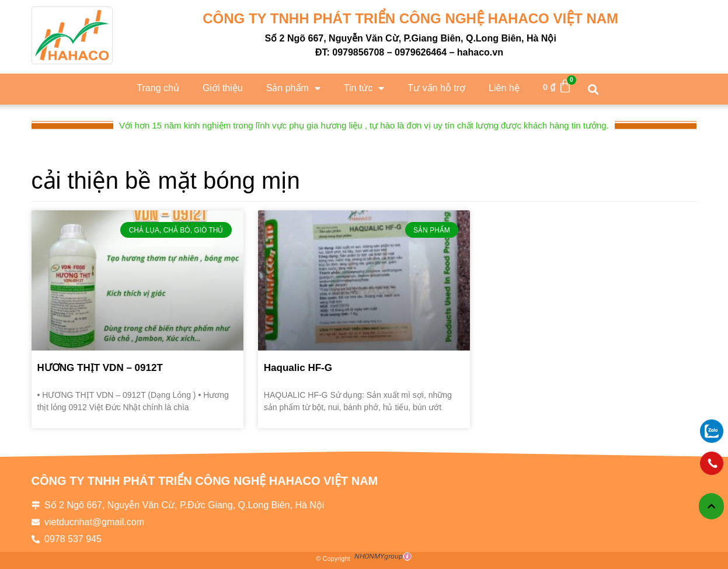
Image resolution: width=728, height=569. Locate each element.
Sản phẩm (293, 88)
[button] (593, 89)
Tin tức (364, 88)
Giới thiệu (223, 88)
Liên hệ (504, 88)
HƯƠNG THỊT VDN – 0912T (100, 368)
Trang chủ (158, 88)
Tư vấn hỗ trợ (436, 88)
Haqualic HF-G (298, 368)
